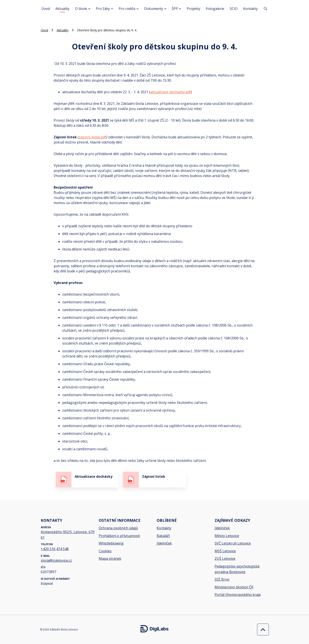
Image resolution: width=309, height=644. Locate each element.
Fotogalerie (215, 9)
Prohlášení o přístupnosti (119, 536)
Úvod (46, 9)
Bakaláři (163, 536)
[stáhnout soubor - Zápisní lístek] (154, 480)
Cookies (105, 551)
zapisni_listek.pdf (92, 137)
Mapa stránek (110, 559)
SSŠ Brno (222, 579)
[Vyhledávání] (265, 9)
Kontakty (250, 9)
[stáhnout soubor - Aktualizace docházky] (87, 480)
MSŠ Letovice (225, 551)
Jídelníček (164, 543)
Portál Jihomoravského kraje (238, 595)
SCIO (234, 9)
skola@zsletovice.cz (56, 560)
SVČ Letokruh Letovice (233, 543)
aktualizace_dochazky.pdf (170, 92)
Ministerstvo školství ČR (234, 587)
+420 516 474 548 (55, 549)
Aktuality (62, 9)
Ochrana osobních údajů (118, 528)
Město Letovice (227, 536)
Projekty (193, 9)
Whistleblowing (111, 543)
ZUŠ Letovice (225, 559)
